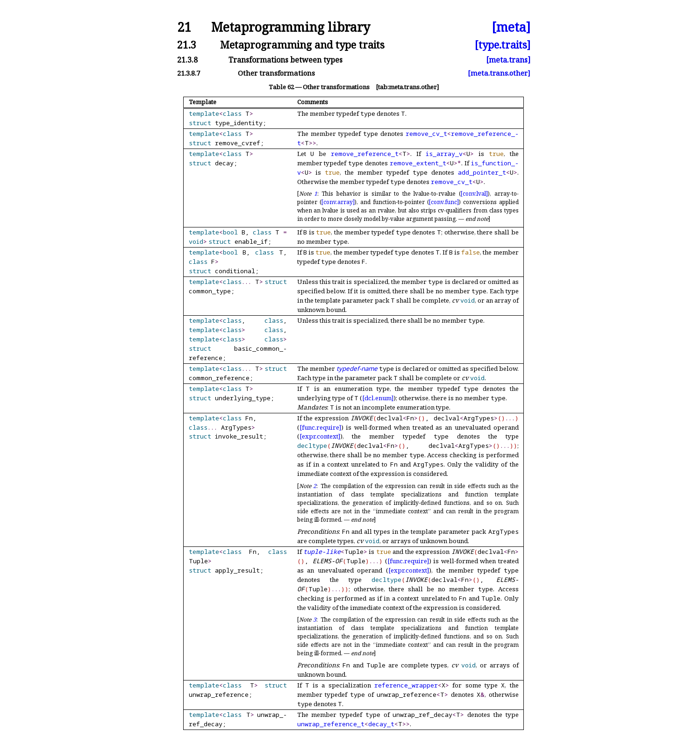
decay (224, 163)
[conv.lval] (474, 194)
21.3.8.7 (189, 73)
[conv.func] (444, 202)
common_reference (219, 378)
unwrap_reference (219, 694)
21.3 (187, 45)
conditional (235, 271)
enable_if (251, 241)
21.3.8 (187, 60)
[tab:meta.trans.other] (407, 87)
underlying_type (243, 398)
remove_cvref (238, 143)
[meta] (511, 27)
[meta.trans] (508, 60)
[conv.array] (338, 202)
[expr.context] (320, 436)
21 (184, 27)
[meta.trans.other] (499, 73)
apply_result (237, 570)
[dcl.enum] (378, 398)
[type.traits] (503, 45)
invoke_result (239, 436)
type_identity (239, 123)
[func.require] (320, 427)
